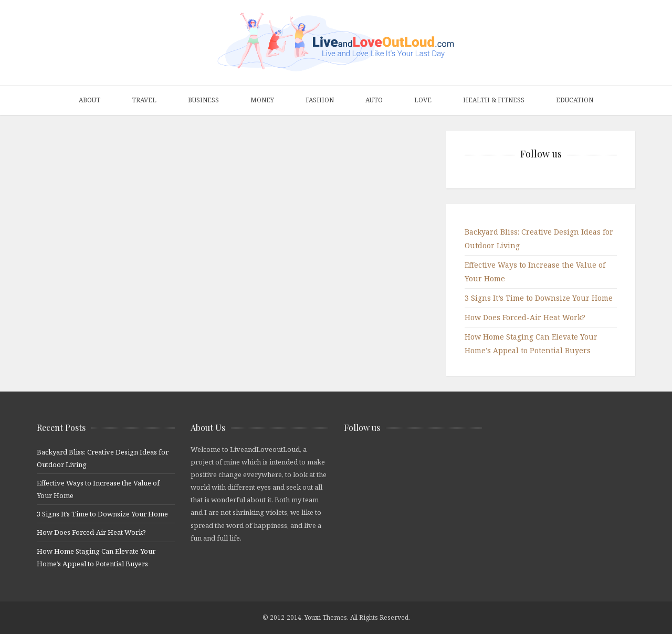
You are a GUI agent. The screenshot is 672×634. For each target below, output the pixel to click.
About (90, 100)
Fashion (320, 100)
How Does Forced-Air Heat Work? (525, 317)
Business (203, 100)
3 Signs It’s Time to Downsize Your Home (539, 298)
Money (262, 100)
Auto (374, 100)
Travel (144, 100)
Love (423, 100)
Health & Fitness (494, 100)
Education (575, 100)
